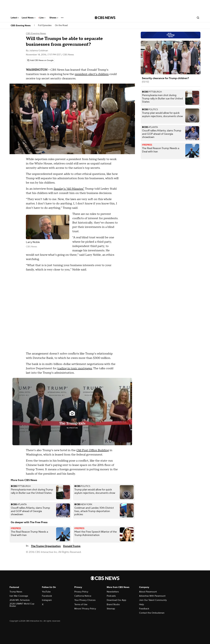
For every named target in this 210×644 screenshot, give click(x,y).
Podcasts (111, 596)
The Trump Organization (46, 546)
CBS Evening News (21, 25)
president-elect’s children (92, 74)
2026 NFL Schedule (20, 600)
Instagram (47, 600)
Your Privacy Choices (85, 600)
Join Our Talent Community (153, 600)
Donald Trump (72, 546)
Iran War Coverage (19, 596)
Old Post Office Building (93, 450)
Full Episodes (45, 25)
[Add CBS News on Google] (40, 60)
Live (42, 18)
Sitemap (111, 609)
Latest (15, 18)
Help (142, 604)
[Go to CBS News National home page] (105, 18)
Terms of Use (81, 604)
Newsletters (113, 592)
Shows (54, 18)
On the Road (61, 25)
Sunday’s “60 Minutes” (69, 189)
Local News (29, 18)
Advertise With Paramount (152, 596)
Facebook (47, 596)
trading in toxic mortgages (75, 368)
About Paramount (148, 592)
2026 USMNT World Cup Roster (22, 605)
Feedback (144, 609)
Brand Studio (113, 604)
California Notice (83, 596)
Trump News (16, 592)
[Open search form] (198, 18)
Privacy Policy (81, 592)
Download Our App (116, 600)
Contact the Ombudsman (152, 613)
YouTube (46, 592)
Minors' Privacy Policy (85, 609)
